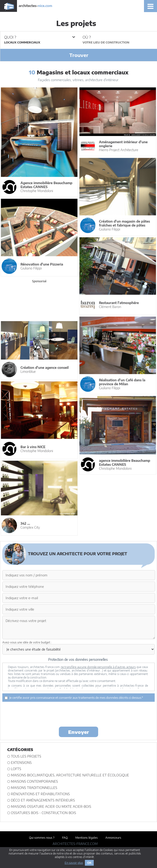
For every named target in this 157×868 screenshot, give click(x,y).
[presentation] (79, 714)
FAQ (65, 838)
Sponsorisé (39, 281)
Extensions (21, 763)
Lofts (16, 769)
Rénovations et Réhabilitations (40, 794)
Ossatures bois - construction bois (43, 813)
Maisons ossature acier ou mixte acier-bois (51, 806)
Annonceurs (113, 838)
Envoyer (78, 732)
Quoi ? (40, 37)
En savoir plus (74, 863)
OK (89, 863)
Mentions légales (87, 838)
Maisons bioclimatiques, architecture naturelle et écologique (70, 775)
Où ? (87, 37)
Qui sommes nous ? (42, 838)
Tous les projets (26, 756)
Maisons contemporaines (34, 781)
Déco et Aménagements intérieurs (43, 800)
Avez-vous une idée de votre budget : (27, 642)
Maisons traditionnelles (34, 788)
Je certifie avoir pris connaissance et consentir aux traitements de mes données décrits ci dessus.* (74, 698)
